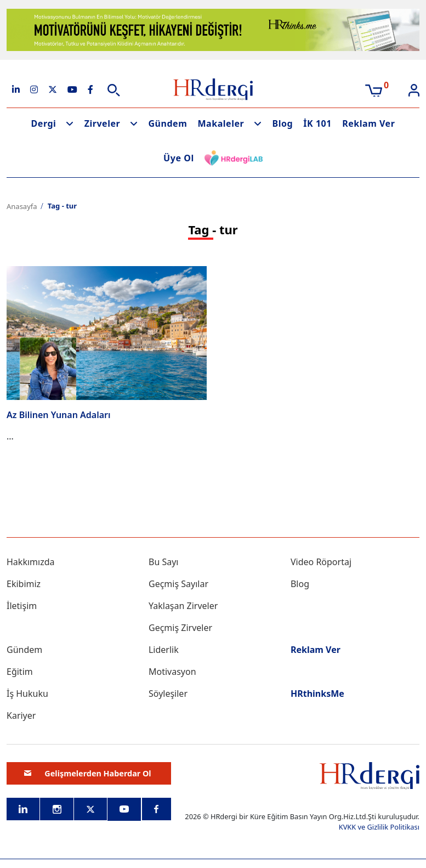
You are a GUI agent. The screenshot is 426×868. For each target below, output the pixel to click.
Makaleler (221, 123)
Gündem (167, 123)
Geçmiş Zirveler (180, 628)
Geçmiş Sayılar (178, 584)
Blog (282, 123)
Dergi (44, 123)
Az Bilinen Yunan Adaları (59, 415)
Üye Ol (179, 158)
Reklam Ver (368, 123)
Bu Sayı (164, 562)
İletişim (22, 606)
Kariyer (21, 715)
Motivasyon (172, 672)
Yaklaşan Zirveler (183, 606)
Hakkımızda (30, 562)
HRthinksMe (317, 694)
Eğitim (20, 672)
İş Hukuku (27, 694)
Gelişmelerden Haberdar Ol (88, 773)
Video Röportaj (321, 562)
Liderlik (164, 650)
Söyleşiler (168, 694)
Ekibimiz (24, 584)
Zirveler (103, 123)
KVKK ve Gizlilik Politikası (379, 827)
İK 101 (317, 123)
